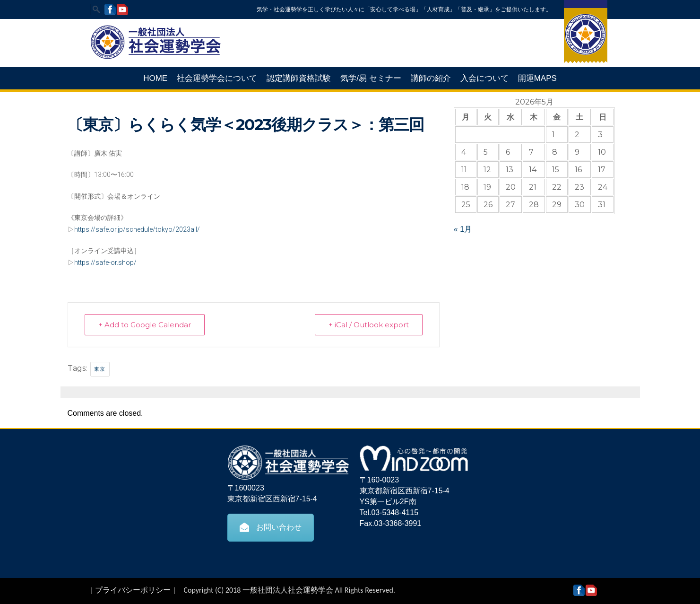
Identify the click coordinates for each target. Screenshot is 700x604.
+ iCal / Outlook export (369, 325)
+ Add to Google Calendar (145, 325)
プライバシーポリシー (133, 590)
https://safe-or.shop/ (105, 263)
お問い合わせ (271, 527)
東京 (100, 369)
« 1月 (463, 229)
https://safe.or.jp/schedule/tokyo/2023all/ (137, 229)
